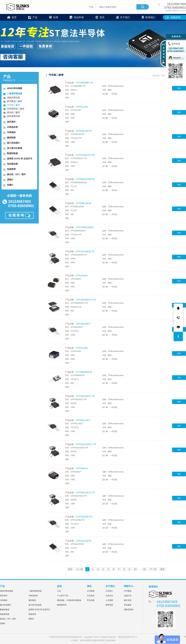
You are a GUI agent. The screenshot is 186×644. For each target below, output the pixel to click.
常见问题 (91, 600)
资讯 (100, 17)
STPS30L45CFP (84, 131)
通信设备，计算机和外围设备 (69, 600)
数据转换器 (12, 153)
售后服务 (128, 605)
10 (135, 569)
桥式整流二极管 (15, 101)
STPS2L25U (82, 107)
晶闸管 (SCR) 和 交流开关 (20, 159)
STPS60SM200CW (85, 179)
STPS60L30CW (84, 203)
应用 (54, 17)
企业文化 (109, 596)
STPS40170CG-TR (85, 493)
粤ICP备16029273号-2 (128, 637)
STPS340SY (82, 276)
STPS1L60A (82, 348)
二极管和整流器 (15, 94)
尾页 (162, 569)
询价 (179, 88)
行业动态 (91, 596)
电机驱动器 (12, 164)
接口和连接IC (13, 143)
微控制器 (11, 138)
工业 (59, 591)
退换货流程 (129, 610)
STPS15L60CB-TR (85, 251)
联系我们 (148, 17)
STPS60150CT (83, 324)
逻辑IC (10, 180)
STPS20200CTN (84, 517)
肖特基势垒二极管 (16, 109)
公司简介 (109, 591)
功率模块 (11, 132)
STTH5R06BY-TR (85, 83)
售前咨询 (175, 58)
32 (144, 569)
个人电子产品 (63, 596)
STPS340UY (82, 468)
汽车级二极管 (13, 105)
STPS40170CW (84, 541)
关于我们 (123, 17)
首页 (12, 17)
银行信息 (128, 600)
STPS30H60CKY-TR (86, 300)
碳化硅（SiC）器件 (16, 174)
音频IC (10, 185)
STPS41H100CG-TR (86, 444)
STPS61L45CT (83, 420)
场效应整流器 (13, 98)
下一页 (153, 569)
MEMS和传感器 (15, 88)
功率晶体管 (12, 127)
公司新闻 (91, 591)
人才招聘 (109, 600)
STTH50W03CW (84, 372)
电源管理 (11, 169)
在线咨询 (175, 17)
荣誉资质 (109, 605)
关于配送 (128, 591)
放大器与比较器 (15, 148)
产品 (33, 17)
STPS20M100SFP (85, 227)
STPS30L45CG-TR (85, 396)
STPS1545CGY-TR (85, 155)
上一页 (80, 569)
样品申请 (77, 17)
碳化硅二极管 (13, 112)
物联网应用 (62, 605)
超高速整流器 (13, 116)
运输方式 (128, 596)
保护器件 (11, 122)
